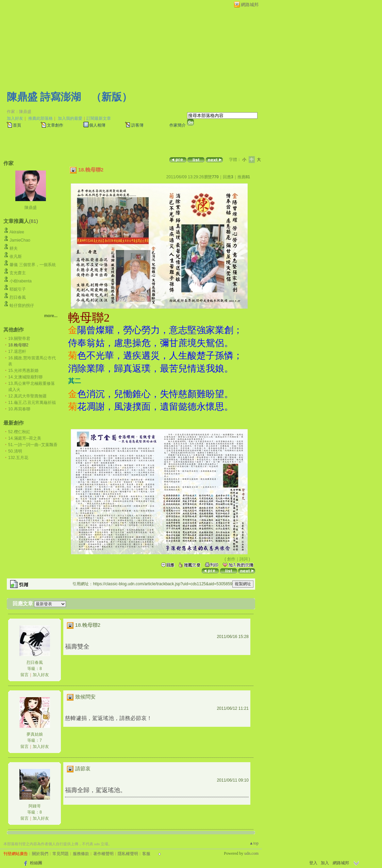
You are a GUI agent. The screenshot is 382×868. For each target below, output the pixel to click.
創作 (231, 559)
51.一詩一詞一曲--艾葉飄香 (33, 445)
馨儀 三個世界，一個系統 (32, 265)
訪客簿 (137, 125)
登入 (313, 863)
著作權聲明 (103, 854)
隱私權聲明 (128, 854)
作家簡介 (178, 125)
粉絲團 (36, 863)
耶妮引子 (18, 289)
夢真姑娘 (35, 734)
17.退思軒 (17, 351)
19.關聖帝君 (19, 339)
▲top (254, 843)
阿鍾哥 (35, 806)
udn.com (251, 853)
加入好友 (15, 118)
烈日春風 (18, 297)
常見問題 (61, 854)
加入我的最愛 (70, 118)
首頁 (17, 125)
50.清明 (15, 451)
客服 (146, 854)
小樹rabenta (21, 281)
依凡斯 (16, 257)
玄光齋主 (18, 273)
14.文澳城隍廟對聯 (25, 377)
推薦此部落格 (40, 118)
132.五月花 (18, 458)
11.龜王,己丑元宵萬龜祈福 (32, 403)
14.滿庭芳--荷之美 (25, 438)
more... (51, 316)
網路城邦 (250, 5)
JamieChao (20, 240)
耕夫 (14, 248)
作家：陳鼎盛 (19, 112)
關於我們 (40, 854)
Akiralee (17, 232)
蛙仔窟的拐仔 (22, 306)
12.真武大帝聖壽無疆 (27, 396)
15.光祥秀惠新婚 (23, 371)
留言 (24, 675)
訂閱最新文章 (99, 118)
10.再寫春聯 (19, 409)
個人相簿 (97, 125)
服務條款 (81, 854)
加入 (325, 863)
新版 (112, 97)
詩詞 (244, 559)
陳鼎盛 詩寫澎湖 (44, 97)
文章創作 (55, 125)
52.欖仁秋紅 (19, 432)
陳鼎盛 (31, 208)
